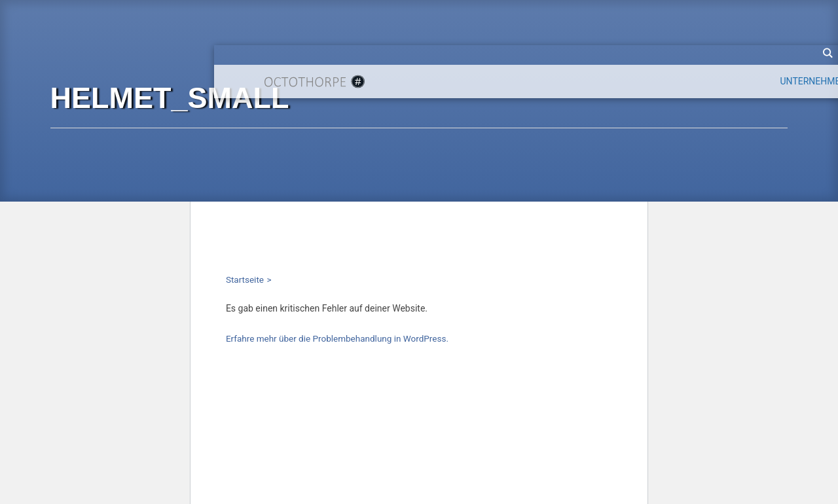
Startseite (245, 279)
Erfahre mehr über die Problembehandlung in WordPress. (337, 338)
